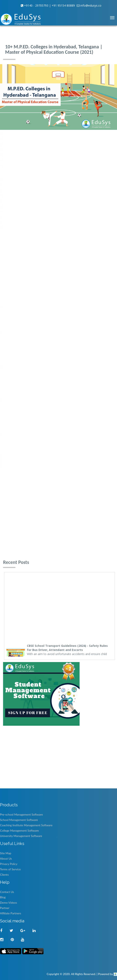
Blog (3, 897)
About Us (6, 858)
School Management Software (19, 820)
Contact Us (7, 892)
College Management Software (19, 830)
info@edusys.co (90, 5)
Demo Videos (9, 903)
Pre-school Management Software (21, 814)
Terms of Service (10, 869)
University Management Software (21, 836)
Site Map (6, 853)
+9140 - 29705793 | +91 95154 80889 (49, 5)
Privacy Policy (9, 864)
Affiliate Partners (11, 913)
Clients (4, 875)
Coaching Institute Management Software (26, 825)
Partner (5, 908)
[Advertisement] (57, 759)
